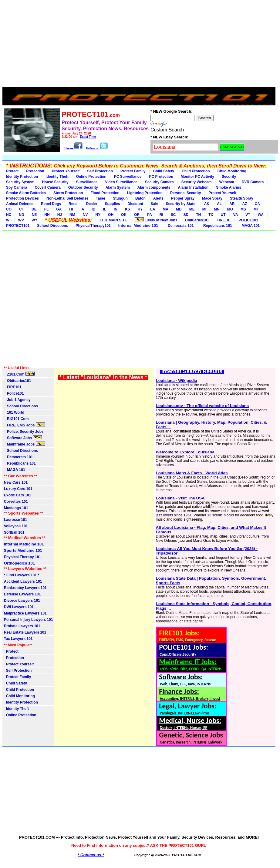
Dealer (92, 204)
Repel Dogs (51, 204)
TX (211, 215)
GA (59, 209)
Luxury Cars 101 (18, 489)
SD (186, 215)
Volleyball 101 (16, 526)
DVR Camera (253, 182)
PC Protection (161, 177)
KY (140, 209)
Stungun (120, 198)
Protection (35, 171)
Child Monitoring (232, 171)
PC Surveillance (128, 177)
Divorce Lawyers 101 (22, 601)
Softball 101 (14, 532)
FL (47, 209)
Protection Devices (22, 198)
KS (128, 209)
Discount (135, 204)
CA (257, 204)
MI (204, 209)
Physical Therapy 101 (22, 557)
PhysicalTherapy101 (93, 226)
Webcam (227, 182)
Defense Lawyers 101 (22, 594)
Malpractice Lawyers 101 (25, 613)
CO (9, 209)
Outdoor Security (83, 187)
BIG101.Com (16, 419)
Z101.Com (19, 374)
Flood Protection (105, 193)
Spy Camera (17, 187)
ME (192, 209)
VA (236, 215)
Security (229, 177)
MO (230, 209)
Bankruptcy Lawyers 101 (25, 588)
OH (111, 215)
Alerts (158, 198)
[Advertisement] (139, 45)
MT (256, 209)
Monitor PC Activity (197, 177)
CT (22, 209)
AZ (245, 204)
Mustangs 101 (16, 508)
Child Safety (164, 171)
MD (179, 209)
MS (243, 209)
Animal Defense (20, 204)
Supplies (112, 204)
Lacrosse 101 (15, 520)
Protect (12, 171)
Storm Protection (68, 193)
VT (248, 215)
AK (207, 204)
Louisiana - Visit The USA (180, 498)
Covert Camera (47, 187)
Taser (101, 198)
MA (165, 209)
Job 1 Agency (17, 400)
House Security (55, 182)
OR (137, 215)
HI (71, 209)
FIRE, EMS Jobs (24, 425)
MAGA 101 (250, 226)
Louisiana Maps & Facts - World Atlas (192, 473)
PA (150, 215)
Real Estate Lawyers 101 (25, 632)
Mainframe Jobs (24, 444)
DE (34, 209)
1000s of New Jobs (156, 220)
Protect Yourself (66, 171)
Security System (20, 182)
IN (116, 209)
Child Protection (196, 171)
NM (72, 215)
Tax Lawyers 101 (18, 639)
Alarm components (154, 187)
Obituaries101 (197, 220)
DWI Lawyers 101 (19, 607)
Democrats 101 (180, 226)
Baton (140, 198)
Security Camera (159, 182)
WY (34, 220)
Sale (155, 204)
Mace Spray (212, 198)
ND (21, 215)
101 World (14, 412)
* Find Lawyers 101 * (22, 575)
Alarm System (118, 187)
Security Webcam (197, 182)
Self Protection (100, 171)
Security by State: (181, 204)
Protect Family (133, 171)
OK (124, 215)
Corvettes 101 (16, 502)
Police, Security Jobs (24, 432)
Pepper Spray (183, 198)
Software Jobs (23, 438)
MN (217, 209)
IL (105, 209)
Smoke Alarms (229, 187)
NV (85, 215)
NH (47, 215)
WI (8, 220)
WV (21, 220)
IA (82, 209)
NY (98, 215)
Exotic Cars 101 (17, 495)
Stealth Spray (242, 198)
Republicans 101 (216, 226)
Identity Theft (57, 177)
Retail (74, 204)
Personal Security (186, 193)
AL (219, 204)
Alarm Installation (193, 187)
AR (232, 204)
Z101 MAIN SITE (113, 220)
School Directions (52, 226)
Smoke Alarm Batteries (26, 193)
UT (223, 215)
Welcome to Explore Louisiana (185, 452)
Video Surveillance (121, 182)
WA (261, 215)
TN (198, 215)
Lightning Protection (145, 193)
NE (34, 215)
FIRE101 (224, 220)
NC (9, 215)
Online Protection (91, 177)
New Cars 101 (16, 482)
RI (161, 215)
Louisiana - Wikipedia (177, 381)
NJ (60, 215)
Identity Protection (22, 177)
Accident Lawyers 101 (23, 581)
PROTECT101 (18, 226)
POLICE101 (248, 220)
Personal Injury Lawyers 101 (28, 620)
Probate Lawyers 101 (22, 626)
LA (153, 209)
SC (173, 215)
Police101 (14, 393)
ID (93, 209)
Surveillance (87, 182)
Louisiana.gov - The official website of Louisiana (202, 406)
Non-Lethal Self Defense (67, 198)
